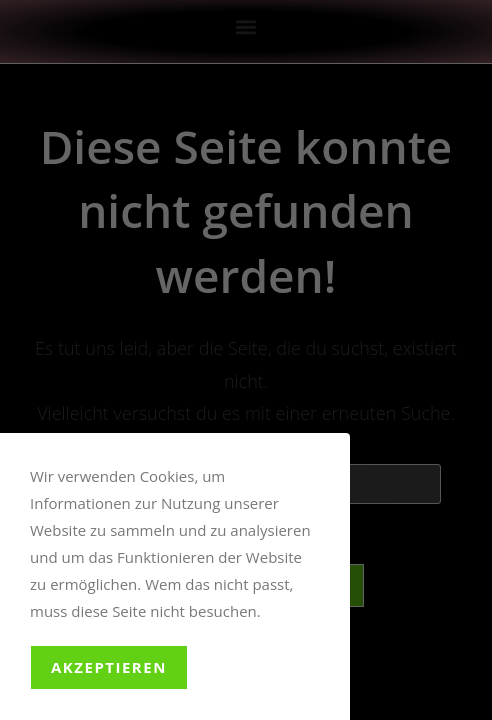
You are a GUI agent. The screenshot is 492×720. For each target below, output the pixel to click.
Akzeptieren (109, 667)
